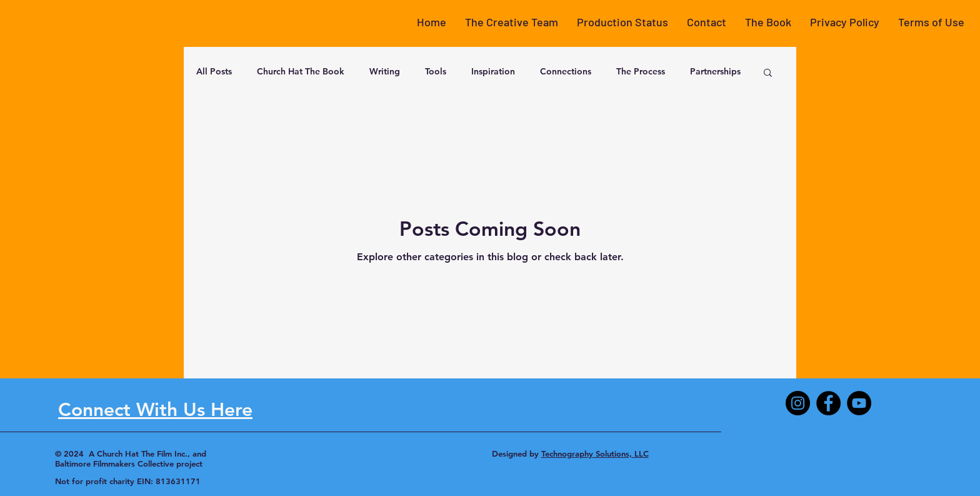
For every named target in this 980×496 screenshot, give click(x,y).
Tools (436, 71)
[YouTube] (859, 403)
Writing (385, 71)
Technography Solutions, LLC (595, 453)
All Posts (214, 71)
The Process (641, 71)
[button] (512, 22)
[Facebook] (828, 403)
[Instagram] (798, 403)
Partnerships (715, 71)
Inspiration (493, 71)
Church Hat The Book (301, 71)
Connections (566, 71)
